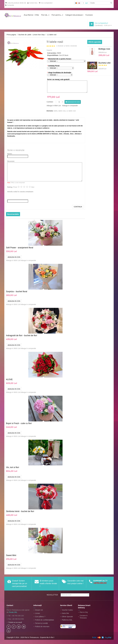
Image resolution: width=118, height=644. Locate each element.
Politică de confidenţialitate (45, 620)
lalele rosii (62, 111)
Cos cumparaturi (46, 3)
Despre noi (39, 610)
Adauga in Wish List (54, 106)
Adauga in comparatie (70, 106)
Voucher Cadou (67, 610)
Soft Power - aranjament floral (20, 248)
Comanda (10, 5)
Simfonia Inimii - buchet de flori (20, 512)
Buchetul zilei (105, 63)
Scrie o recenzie (71, 46)
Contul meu (32, 3)
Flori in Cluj (84, 612)
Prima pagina (11, 35)
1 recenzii (60, 46)
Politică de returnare (42, 627)
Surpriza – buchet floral (17, 292)
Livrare (38, 613)
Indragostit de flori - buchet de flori (22, 336)
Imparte (49, 50)
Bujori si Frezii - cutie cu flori (19, 424)
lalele (56, 111)
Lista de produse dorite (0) (16, 3)
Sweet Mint (11, 555)
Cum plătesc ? (40, 617)
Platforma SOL (67, 620)
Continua (78, 207)
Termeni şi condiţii (41, 623)
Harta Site (65, 613)
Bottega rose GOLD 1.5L (104, 50)
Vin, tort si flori (13, 468)
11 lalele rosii (52, 35)
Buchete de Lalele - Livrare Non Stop (32, 35)
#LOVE (9, 380)
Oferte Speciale (67, 617)
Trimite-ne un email (15, 623)
